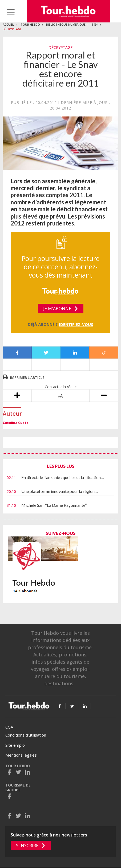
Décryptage (12, 29)
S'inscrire (27, 846)
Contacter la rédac (61, 387)
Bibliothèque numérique (66, 24)
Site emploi (15, 745)
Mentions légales (21, 755)
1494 (95, 24)
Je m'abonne (57, 309)
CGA (9, 727)
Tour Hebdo (30, 24)
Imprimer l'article (27, 377)
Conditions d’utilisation (26, 735)
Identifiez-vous (76, 324)
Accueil (9, 24)
